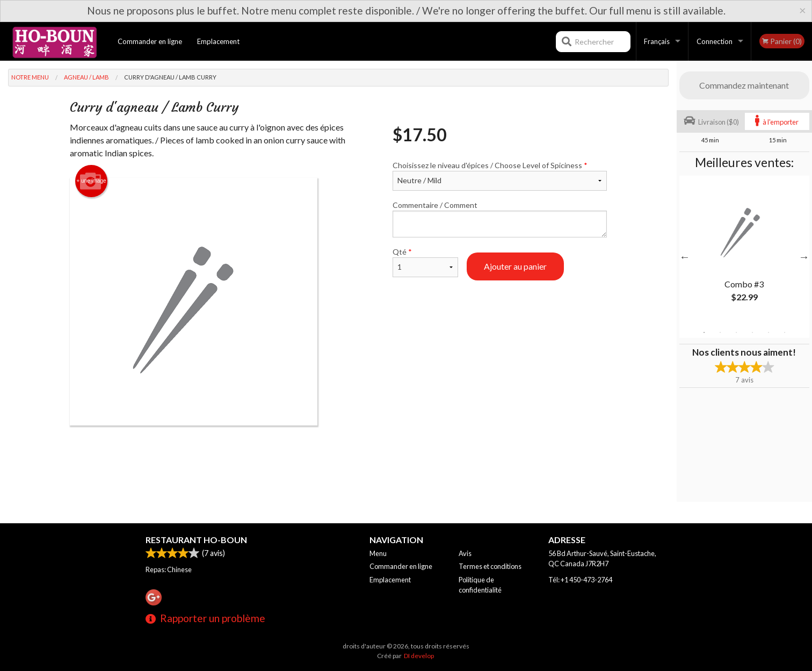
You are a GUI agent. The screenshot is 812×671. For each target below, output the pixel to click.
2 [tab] (720, 333)
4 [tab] (752, 333)
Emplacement (218, 41)
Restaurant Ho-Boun (196, 540)
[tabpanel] (744, 250)
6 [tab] (785, 333)
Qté (425, 262)
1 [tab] (704, 333)
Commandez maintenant (744, 85)
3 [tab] (736, 333)
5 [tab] (769, 333)
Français (657, 41)
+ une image (91, 181)
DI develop (419, 656)
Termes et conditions (490, 566)
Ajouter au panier (515, 266)
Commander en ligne (150, 41)
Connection (715, 41)
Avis (465, 553)
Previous (685, 257)
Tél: (580, 580)
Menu (378, 553)
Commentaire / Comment (500, 219)
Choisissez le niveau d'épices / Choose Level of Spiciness (500, 176)
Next (804, 257)
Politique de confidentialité (480, 585)
